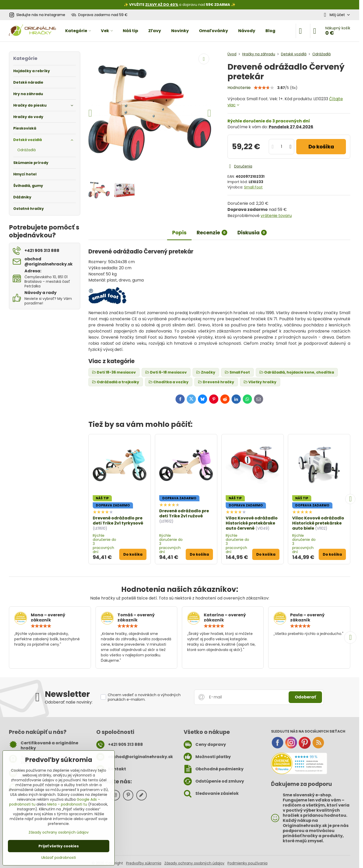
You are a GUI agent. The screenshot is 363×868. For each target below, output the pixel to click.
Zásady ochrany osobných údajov (194, 863)
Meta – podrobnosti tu (67, 804)
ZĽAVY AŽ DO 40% (162, 5)
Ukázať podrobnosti (59, 858)
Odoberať (305, 697)
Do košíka (321, 147)
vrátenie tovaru (276, 216)
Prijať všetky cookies (59, 846)
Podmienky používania (247, 863)
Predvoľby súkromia (144, 863)
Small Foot (253, 187)
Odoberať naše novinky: (69, 702)
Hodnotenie (239, 88)
